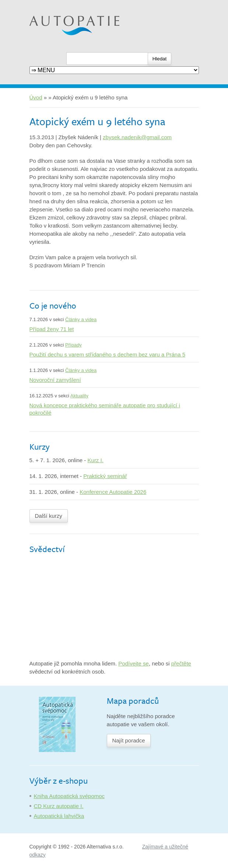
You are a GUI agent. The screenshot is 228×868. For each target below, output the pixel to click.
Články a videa (81, 319)
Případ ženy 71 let (52, 329)
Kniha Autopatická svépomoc (69, 796)
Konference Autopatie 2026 (113, 492)
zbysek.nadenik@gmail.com (137, 137)
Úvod (36, 97)
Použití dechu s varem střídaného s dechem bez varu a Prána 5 (108, 354)
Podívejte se (134, 663)
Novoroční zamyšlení (55, 380)
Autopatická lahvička (59, 816)
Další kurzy (49, 516)
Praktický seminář (105, 476)
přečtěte (181, 663)
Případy (73, 345)
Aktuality (79, 396)
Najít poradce (129, 740)
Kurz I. (96, 460)
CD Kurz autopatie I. (59, 806)
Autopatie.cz (45, 4)
